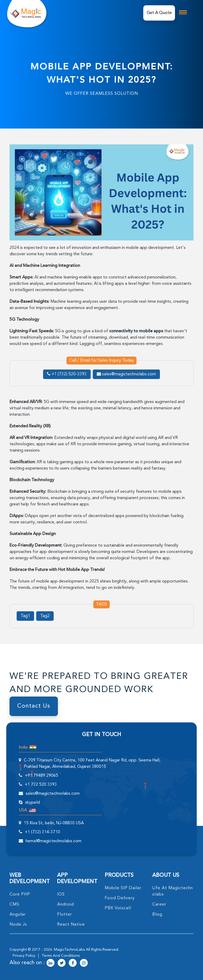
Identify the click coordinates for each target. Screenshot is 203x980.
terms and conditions (61, 956)
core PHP (20, 894)
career (159, 905)
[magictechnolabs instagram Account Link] (84, 963)
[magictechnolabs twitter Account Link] (62, 963)
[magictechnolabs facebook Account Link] (73, 963)
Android (66, 905)
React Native (71, 925)
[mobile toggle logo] (183, 12)
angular (18, 915)
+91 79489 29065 (41, 776)
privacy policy (24, 956)
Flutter (64, 915)
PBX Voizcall (118, 908)
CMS (14, 905)
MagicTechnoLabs (69, 950)
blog (157, 915)
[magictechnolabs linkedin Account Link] (50, 963)
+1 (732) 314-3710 (42, 832)
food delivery (120, 898)
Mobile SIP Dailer (123, 888)
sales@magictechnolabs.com (126, 374)
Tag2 (45, 616)
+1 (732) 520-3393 (67, 374)
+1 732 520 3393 (41, 785)
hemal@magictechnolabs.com (54, 841)
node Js (18, 925)
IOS (61, 894)
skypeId (33, 803)
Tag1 (25, 616)
